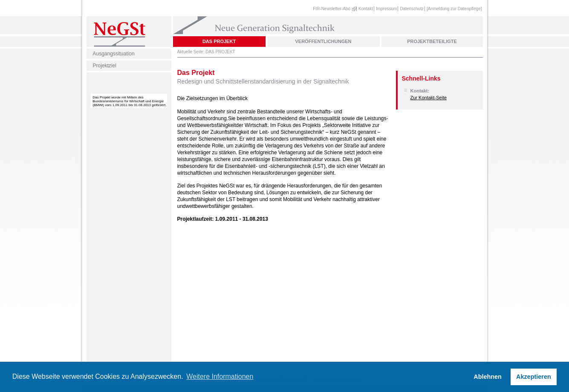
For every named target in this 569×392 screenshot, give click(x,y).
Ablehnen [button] (488, 377)
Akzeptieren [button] (534, 377)
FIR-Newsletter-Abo (332, 9)
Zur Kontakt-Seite (429, 98)
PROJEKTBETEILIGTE (432, 41)
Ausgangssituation (114, 54)
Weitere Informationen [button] (220, 376)
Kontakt (366, 9)
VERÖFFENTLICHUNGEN (323, 41)
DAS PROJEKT (219, 41)
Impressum (386, 9)
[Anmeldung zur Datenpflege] (454, 9)
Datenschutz (412, 9)
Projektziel (105, 66)
